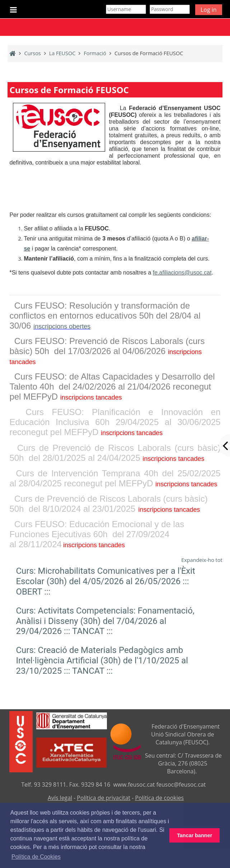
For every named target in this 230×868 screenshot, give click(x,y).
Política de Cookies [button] (36, 857)
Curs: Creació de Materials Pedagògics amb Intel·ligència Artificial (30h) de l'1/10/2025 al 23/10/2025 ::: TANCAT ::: (102, 660)
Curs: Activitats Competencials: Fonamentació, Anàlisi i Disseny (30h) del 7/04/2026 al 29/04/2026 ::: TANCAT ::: (105, 621)
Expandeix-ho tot (202, 560)
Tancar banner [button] (194, 835)
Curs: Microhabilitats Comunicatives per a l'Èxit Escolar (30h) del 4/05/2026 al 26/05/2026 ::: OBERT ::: (105, 581)
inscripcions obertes (62, 326)
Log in (209, 10)
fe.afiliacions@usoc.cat (182, 273)
